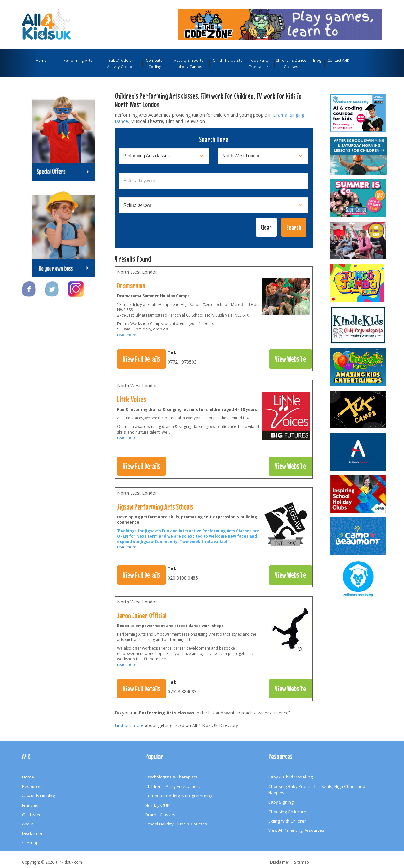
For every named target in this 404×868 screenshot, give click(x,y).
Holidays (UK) (158, 805)
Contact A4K (338, 60)
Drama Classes (160, 815)
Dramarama (131, 286)
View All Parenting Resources (296, 830)
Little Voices (131, 399)
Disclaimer (32, 833)
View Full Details (142, 359)
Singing (297, 115)
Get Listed (32, 815)
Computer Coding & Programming (179, 796)
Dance (121, 121)
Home (41, 60)
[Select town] (214, 205)
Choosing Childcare (287, 812)
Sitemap (30, 843)
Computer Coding (155, 63)
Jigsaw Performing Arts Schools (155, 507)
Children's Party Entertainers (173, 786)
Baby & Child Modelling (291, 777)
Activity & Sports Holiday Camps (189, 63)
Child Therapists (228, 60)
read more (127, 335)
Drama (280, 115)
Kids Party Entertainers (260, 63)
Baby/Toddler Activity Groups (121, 63)
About (28, 824)
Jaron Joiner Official (142, 615)
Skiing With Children (288, 821)
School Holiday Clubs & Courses (176, 824)
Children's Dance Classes (291, 63)
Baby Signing (281, 802)
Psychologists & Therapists (171, 777)
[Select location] (263, 156)
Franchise (31, 805)
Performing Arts (78, 60)
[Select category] (164, 156)
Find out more (129, 725)
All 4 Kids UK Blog (39, 796)
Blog (317, 60)
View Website (290, 359)
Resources (32, 786)
